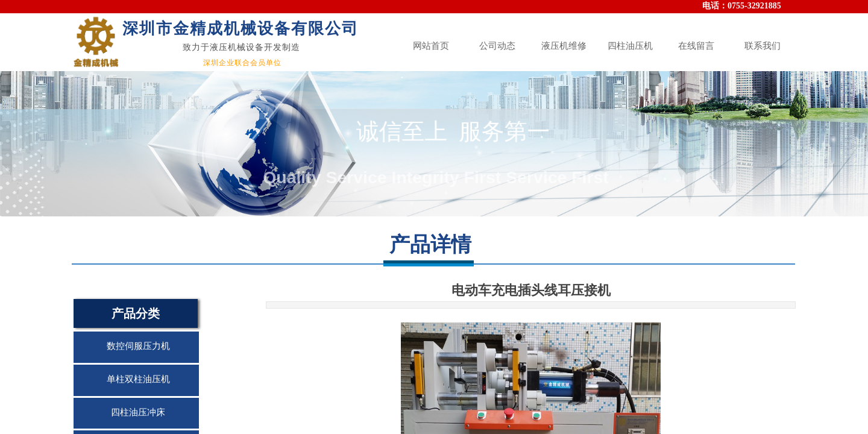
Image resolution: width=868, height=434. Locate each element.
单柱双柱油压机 (138, 379)
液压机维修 (564, 46)
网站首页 (431, 46)
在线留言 (696, 46)
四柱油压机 (630, 46)
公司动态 (497, 46)
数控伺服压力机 (138, 346)
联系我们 (763, 46)
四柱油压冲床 (138, 412)
